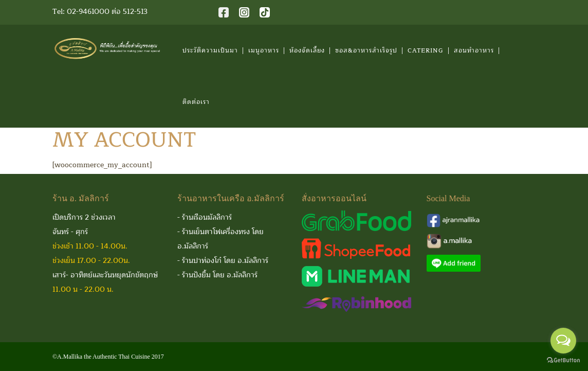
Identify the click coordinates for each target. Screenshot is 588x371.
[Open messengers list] (563, 341)
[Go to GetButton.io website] (563, 360)
